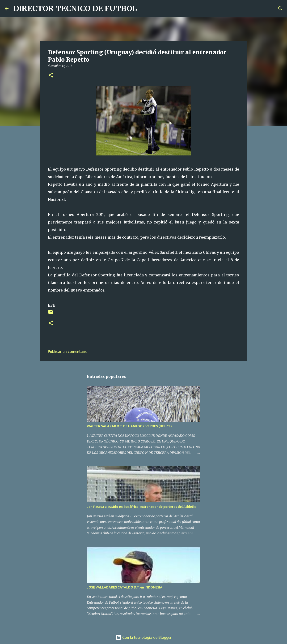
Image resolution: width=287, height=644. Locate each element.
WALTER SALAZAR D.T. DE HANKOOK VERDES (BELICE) (129, 426)
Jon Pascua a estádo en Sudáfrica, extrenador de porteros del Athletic (141, 507)
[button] (51, 75)
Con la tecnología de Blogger (144, 637)
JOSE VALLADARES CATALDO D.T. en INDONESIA (125, 587)
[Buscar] (143, 9)
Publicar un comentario (68, 352)
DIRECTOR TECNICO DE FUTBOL (75, 9)
